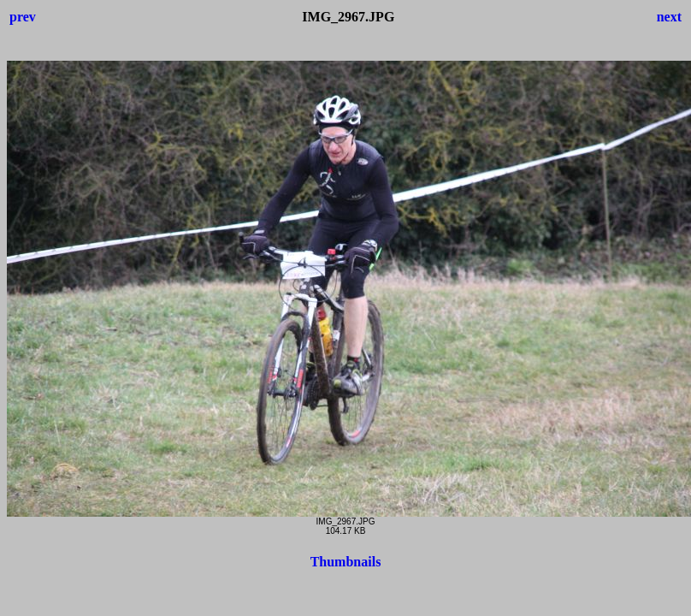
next (669, 17)
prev (23, 17)
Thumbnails (346, 562)
